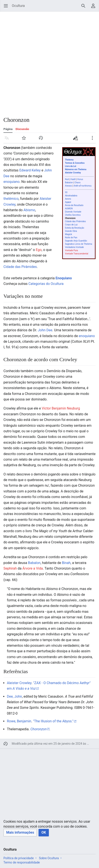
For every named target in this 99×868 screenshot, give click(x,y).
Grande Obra (71, 231)
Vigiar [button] (25, 140)
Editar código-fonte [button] (77, 139)
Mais (94, 140)
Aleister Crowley (73, 173)
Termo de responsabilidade (22, 862)
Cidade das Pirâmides (75, 221)
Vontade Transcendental (77, 254)
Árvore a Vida (33, 568)
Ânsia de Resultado (74, 205)
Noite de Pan (71, 238)
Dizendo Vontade (73, 212)
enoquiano (12, 182)
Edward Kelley (30, 170)
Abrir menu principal (7, 8)
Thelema (69, 160)
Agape (68, 202)
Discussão (22, 129)
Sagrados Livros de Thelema (79, 244)
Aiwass (68, 186)
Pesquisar (85, 8)
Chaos (77, 183)
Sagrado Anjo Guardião (76, 241)
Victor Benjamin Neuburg (61, 408)
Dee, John (14, 696)
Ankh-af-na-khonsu (83, 186)
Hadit (73, 179)
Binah (66, 563)
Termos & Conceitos (75, 163)
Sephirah (10, 568)
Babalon (69, 183)
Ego (39, 250)
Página (8, 129)
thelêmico (11, 199)
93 (66, 192)
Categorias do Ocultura (46, 284)
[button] (20, 833)
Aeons (68, 199)
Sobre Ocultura (49, 858)
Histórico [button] (42, 140)
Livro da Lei (71, 166)
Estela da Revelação (75, 228)
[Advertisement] (49, 61)
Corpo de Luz (71, 225)
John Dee (45, 330)
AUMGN (69, 209)
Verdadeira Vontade (74, 247)
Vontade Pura (71, 250)
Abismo (29, 210)
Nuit (67, 179)
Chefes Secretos (73, 215)
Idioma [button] (8, 140)
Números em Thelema (76, 169)
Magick (69, 234)
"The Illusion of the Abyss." (53, 721)
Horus (80, 179)
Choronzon (70, 218)
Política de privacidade (19, 858)
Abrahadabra (71, 196)
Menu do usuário (95, 8)
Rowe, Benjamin (19, 721)
